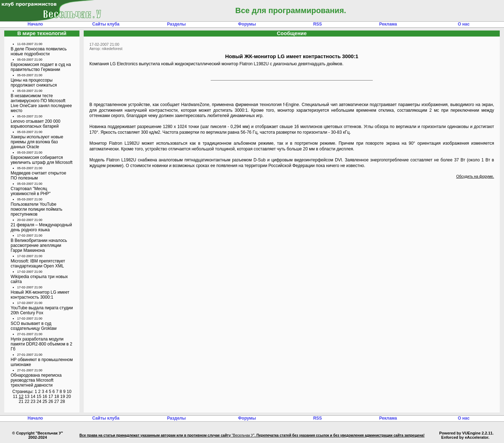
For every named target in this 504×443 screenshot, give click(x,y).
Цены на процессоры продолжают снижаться (34, 83)
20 (68, 397)
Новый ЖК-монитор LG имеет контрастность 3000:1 (40, 295)
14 (33, 397)
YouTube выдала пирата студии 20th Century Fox (42, 310)
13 (27, 397)
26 (51, 402)
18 (57, 397)
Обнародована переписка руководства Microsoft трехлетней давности (36, 380)
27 (57, 402)
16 (45, 397)
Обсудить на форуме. (475, 176)
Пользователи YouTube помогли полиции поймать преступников (37, 209)
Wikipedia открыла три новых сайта (39, 279)
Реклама (388, 24)
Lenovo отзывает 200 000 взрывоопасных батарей (35, 124)
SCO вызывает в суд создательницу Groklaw (34, 326)
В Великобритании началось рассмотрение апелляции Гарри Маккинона (39, 245)
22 (27, 402)
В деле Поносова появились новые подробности (39, 51)
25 (45, 402)
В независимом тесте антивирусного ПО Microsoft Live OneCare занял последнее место (41, 103)
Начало (35, 24)
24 (39, 402)
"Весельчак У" (243, 435)
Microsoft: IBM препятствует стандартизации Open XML (38, 264)
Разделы (176, 24)
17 (51, 397)
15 (39, 397)
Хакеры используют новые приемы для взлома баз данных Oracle (37, 142)
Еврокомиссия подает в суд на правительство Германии (41, 67)
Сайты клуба (106, 24)
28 (63, 402)
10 (69, 392)
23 (33, 402)
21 (21, 402)
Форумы (247, 24)
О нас (464, 24)
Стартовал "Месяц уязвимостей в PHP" (31, 191)
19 (63, 397)
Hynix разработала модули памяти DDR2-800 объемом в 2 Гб (41, 344)
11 (15, 397)
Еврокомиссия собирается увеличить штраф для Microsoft (41, 160)
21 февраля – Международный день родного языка (41, 227)
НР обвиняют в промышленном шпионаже (42, 362)
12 (21, 397)
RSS (318, 24)
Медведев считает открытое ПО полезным (38, 176)
